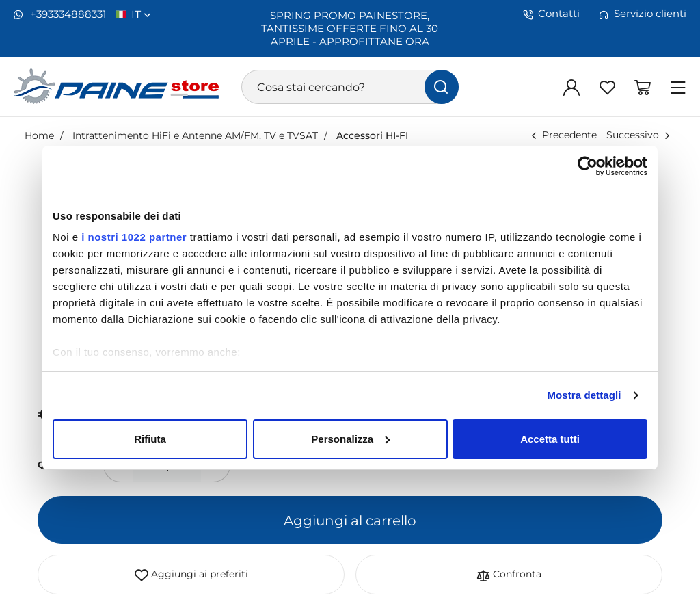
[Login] (571, 87)
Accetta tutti (550, 439)
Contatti (551, 14)
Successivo (633, 134)
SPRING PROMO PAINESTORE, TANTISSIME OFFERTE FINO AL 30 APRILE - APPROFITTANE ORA (350, 28)
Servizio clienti (643, 14)
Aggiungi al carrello (350, 520)
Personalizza (350, 439)
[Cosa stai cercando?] (350, 87)
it (141, 14)
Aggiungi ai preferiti (191, 575)
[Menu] (678, 87)
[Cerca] (442, 87)
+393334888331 (60, 14)
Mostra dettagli (584, 395)
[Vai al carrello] (643, 87)
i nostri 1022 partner (134, 237)
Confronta (509, 575)
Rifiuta (150, 439)
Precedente (569, 134)
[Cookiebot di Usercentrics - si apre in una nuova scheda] (588, 166)
